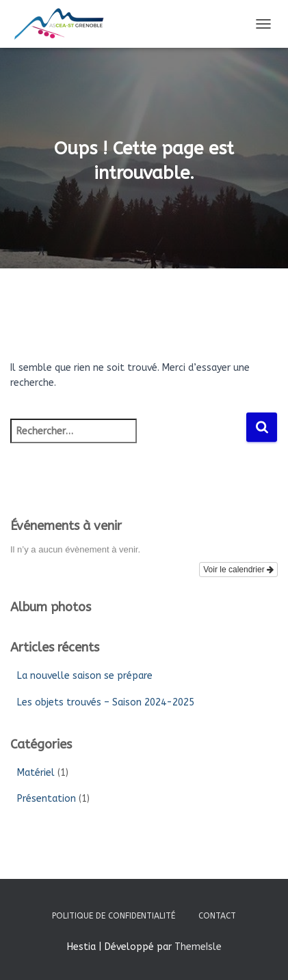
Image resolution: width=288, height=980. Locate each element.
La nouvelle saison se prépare (85, 676)
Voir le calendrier (238, 570)
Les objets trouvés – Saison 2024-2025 (106, 702)
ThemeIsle (198, 947)
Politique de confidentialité (114, 916)
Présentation (47, 799)
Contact (217, 916)
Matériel (36, 773)
